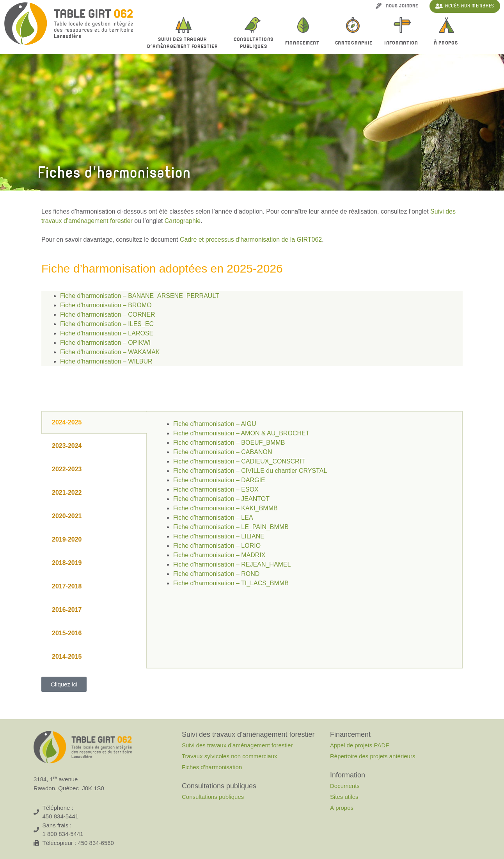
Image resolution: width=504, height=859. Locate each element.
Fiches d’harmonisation (212, 767)
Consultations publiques (213, 797)
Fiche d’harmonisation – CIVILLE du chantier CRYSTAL (250, 471)
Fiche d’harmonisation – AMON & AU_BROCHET (241, 433)
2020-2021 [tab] (67, 516)
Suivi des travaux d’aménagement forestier (185, 43)
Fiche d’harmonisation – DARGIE (219, 480)
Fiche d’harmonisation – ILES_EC (107, 324)
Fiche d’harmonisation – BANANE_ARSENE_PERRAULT (140, 296)
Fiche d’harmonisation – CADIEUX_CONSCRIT (239, 461)
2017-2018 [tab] (67, 586)
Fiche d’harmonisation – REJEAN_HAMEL (232, 564)
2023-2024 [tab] (67, 446)
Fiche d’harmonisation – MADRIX (219, 555)
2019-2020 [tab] (67, 539)
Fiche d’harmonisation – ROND (216, 574)
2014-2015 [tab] (67, 657)
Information (403, 43)
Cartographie (354, 43)
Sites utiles (344, 797)
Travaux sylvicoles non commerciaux (230, 756)
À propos (448, 43)
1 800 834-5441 (63, 834)
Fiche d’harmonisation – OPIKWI (105, 343)
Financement (304, 43)
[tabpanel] (304, 508)
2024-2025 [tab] (67, 422)
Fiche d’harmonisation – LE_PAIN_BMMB (231, 527)
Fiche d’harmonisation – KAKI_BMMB (225, 508)
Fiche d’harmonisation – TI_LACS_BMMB (231, 583)
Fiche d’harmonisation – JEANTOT (221, 499)
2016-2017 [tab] (67, 610)
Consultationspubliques (254, 43)
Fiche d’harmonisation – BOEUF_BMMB (229, 443)
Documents (345, 786)
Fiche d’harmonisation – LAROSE (107, 333)
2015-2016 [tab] (67, 633)
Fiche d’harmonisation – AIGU (215, 424)
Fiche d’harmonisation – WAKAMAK (110, 352)
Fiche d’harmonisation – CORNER (108, 315)
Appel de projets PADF (359, 745)
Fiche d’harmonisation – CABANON (223, 452)
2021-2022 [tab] (67, 493)
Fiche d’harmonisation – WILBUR (106, 361)
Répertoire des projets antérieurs (373, 756)
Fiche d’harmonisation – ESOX (216, 489)
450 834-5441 (61, 816)
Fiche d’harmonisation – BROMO (106, 305)
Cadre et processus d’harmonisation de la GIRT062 (251, 240)
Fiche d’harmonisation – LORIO (217, 546)
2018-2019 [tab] (67, 563)
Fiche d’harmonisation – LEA (213, 518)
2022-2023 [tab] (67, 469)
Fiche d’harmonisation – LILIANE (219, 536)
